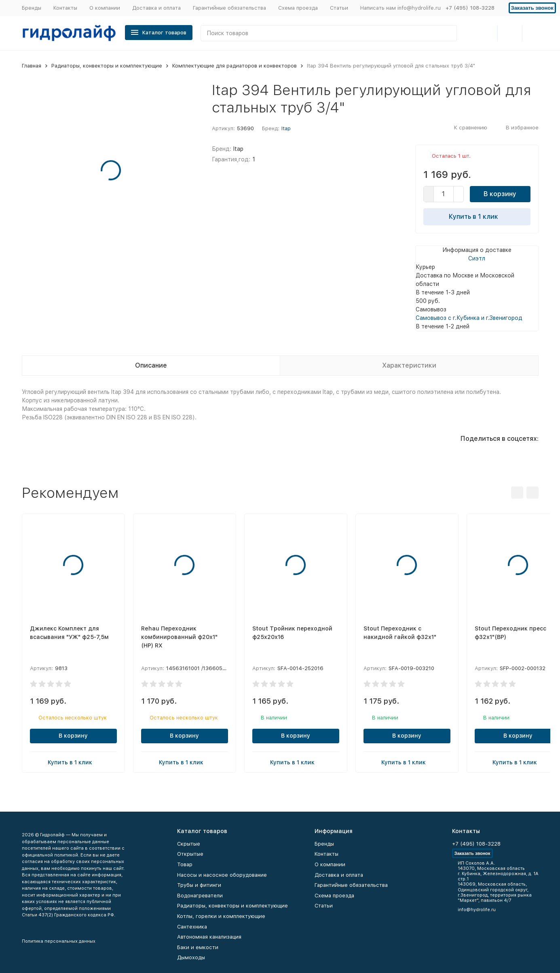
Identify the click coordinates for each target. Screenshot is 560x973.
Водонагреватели (200, 896)
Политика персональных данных (59, 941)
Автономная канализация (209, 937)
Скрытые (189, 844)
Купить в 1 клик (477, 216)
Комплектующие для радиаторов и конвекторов (235, 66)
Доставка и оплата (156, 8)
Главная (32, 66)
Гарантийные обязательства (229, 8)
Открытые (190, 854)
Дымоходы (191, 957)
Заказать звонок (532, 8)
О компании (105, 8)
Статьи (339, 8)
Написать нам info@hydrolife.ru (400, 8)
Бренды (32, 8)
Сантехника (192, 927)
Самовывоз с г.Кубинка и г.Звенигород (469, 318)
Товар (185, 864)
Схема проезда (298, 8)
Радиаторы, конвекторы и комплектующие (107, 66)
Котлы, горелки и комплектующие (221, 916)
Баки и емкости (198, 947)
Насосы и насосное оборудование (222, 875)
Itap (286, 128)
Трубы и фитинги (199, 885)
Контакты (65, 8)
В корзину (500, 194)
